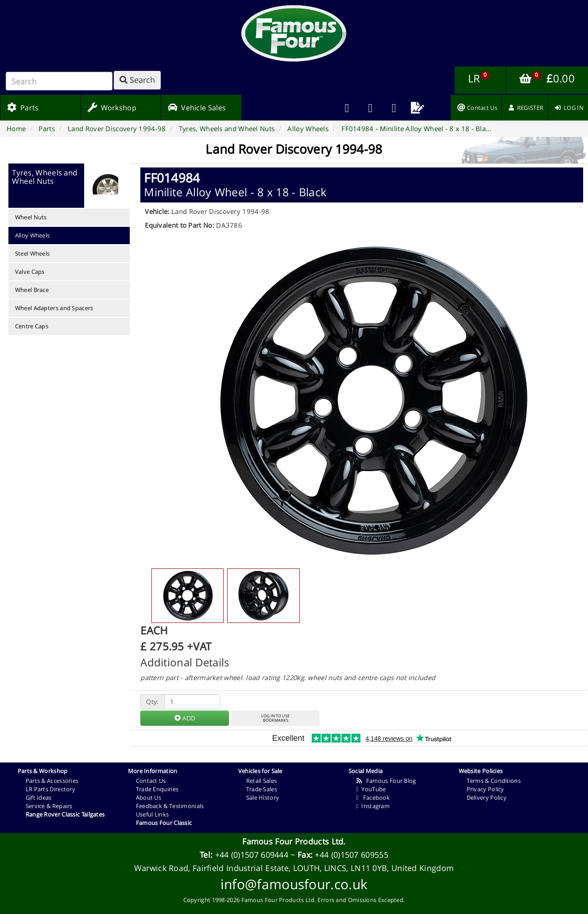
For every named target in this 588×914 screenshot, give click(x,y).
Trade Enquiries (157, 789)
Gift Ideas (39, 797)
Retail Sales (262, 781)
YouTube (371, 789)
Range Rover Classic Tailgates (65, 814)
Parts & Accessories (52, 781)
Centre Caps (32, 326)
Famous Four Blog (386, 781)
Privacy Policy (485, 789)
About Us (149, 797)
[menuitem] (370, 108)
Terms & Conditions (494, 781)
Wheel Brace (32, 290)
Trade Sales (262, 789)
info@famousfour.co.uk (294, 884)
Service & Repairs (49, 806)
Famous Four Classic (164, 823)
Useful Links (153, 814)
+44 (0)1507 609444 (252, 855)
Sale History (263, 797)
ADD (185, 718)
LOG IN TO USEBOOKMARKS (275, 718)
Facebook (373, 797)
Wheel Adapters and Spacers (54, 308)
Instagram (373, 806)
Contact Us (151, 781)
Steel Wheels (33, 253)
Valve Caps (30, 272)
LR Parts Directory (50, 789)
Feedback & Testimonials (170, 806)
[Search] (59, 81)
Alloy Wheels (33, 235)
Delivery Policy (487, 797)
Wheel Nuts (31, 217)
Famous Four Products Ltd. (294, 841)
